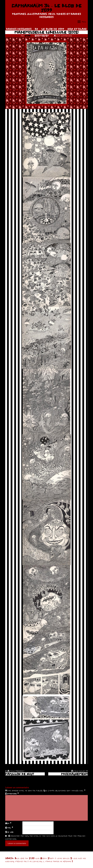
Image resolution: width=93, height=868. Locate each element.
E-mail (9, 828)
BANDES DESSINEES (19, 29)
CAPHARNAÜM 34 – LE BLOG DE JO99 (46, 8)
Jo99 (28, 36)
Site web (9, 832)
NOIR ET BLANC (77, 29)
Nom (8, 823)
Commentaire (12, 793)
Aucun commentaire (63, 36)
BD (37, 29)
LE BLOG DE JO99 (53, 29)
